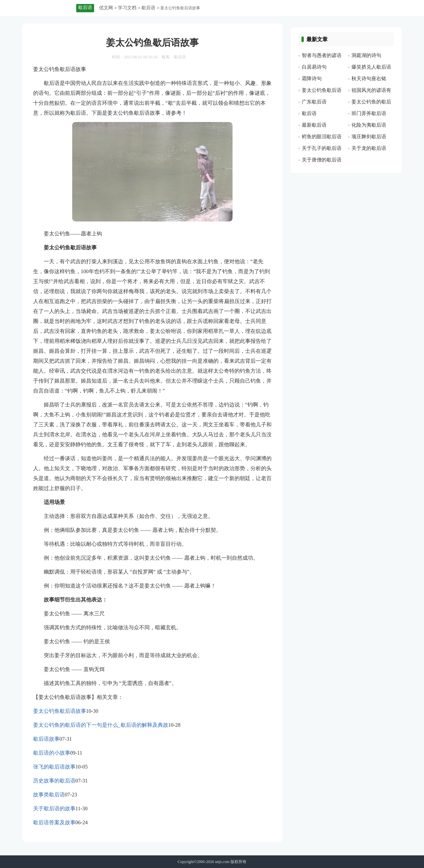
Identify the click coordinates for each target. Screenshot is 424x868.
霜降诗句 (312, 79)
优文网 (106, 8)
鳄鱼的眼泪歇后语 (322, 137)
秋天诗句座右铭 (369, 79)
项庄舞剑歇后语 (369, 137)
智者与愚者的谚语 (322, 55)
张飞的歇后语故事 (54, 767)
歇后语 (148, 8)
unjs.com (222, 862)
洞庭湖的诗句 (366, 55)
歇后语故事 (46, 739)
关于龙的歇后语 (369, 148)
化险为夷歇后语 (369, 125)
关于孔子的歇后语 (322, 148)
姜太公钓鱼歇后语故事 (60, 711)
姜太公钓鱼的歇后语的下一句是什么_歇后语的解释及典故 (101, 725)
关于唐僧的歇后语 (322, 160)
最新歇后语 (314, 125)
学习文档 (127, 8)
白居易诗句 (314, 67)
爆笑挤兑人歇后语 (371, 67)
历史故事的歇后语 (54, 781)
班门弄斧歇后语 (369, 113)
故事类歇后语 (49, 795)
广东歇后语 (314, 102)
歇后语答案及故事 (54, 822)
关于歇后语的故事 (54, 808)
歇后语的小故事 (52, 753)
